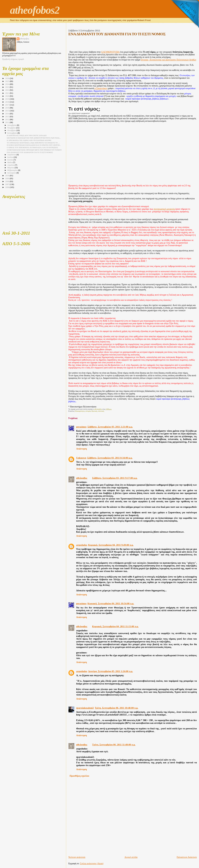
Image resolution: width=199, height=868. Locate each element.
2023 (7, 87)
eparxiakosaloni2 (85, 708)
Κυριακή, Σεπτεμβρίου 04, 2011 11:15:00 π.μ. (115, 626)
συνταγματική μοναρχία (164, 209)
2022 (7, 90)
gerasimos (81, 427)
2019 (7, 99)
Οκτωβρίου (12, 130)
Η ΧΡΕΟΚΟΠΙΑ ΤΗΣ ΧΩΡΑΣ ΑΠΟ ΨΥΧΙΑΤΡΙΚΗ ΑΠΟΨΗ (29, 140)
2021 (7, 93)
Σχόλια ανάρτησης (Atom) (92, 864)
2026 (7, 78)
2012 (7, 119)
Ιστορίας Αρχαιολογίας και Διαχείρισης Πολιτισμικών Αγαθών (169, 60)
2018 (7, 102)
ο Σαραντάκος (101, 88)
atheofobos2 (35, 10)
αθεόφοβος (82, 478)
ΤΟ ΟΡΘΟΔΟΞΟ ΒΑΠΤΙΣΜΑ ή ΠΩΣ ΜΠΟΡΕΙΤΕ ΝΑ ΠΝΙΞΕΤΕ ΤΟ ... (33, 143)
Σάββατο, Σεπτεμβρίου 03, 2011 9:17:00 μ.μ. (115, 478)
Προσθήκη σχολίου (79, 776)
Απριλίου (11, 165)
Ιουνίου (10, 160)
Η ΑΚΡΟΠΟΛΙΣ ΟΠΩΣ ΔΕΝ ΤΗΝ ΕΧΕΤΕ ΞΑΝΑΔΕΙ (27, 135)
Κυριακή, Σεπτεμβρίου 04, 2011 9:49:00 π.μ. (111, 545)
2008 (7, 181)
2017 (7, 105)
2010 (7, 176)
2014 (7, 114)
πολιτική (101, 411)
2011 (7, 122)
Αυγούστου (12, 155)
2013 (7, 117)
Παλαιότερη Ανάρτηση (187, 857)
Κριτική (94, 411)
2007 (7, 184)
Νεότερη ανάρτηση (77, 857)
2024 (7, 84)
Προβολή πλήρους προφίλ (13, 59)
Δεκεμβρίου (12, 125)
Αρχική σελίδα (131, 857)
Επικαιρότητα (80, 411)
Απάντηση (82, 449)
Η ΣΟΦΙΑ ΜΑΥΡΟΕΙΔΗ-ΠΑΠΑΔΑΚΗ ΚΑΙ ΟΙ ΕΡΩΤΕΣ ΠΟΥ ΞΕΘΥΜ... (34, 145)
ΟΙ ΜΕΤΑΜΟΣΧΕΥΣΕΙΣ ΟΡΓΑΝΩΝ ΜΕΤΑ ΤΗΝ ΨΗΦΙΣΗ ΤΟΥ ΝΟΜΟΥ (34, 150)
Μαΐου (10, 162)
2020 (7, 96)
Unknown (81, 458)
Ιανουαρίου (12, 173)
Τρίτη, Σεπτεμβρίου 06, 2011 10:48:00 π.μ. (116, 708)
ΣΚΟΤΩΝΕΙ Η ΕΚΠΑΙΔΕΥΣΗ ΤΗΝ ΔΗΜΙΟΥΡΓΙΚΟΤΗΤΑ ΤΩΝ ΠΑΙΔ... (34, 138)
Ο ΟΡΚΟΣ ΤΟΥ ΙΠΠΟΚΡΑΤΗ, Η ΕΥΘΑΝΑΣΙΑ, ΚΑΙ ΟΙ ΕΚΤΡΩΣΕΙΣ (32, 147)
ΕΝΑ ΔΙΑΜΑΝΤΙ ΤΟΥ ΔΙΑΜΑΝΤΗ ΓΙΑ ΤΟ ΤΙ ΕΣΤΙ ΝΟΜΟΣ (30, 152)
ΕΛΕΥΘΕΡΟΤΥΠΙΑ (110, 52)
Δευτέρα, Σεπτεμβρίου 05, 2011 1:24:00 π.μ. (110, 671)
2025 (7, 81)
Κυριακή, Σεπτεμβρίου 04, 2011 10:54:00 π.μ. (111, 603)
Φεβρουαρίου (13, 170)
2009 (7, 179)
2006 (7, 187)
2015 (7, 111)
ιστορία (88, 411)
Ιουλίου (10, 157)
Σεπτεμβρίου (12, 133)
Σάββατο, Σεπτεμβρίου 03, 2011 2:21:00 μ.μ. (110, 427)
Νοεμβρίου (12, 128)
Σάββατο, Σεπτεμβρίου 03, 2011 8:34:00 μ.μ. (110, 458)
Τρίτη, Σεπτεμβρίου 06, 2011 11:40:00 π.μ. (114, 745)
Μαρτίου (11, 168)
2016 (7, 108)
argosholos (82, 545)
